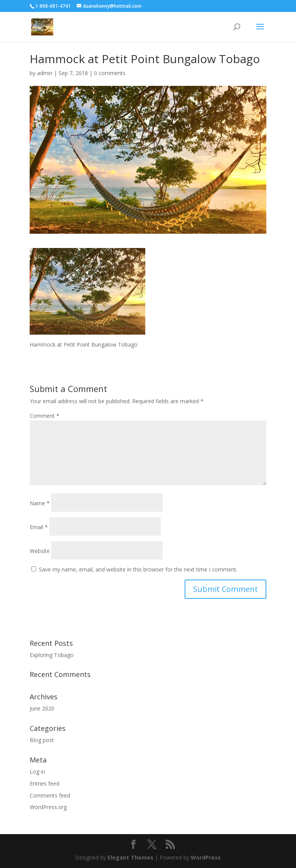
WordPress (206, 857)
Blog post (42, 740)
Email (39, 527)
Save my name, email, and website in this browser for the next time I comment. (138, 569)
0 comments (110, 73)
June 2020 (42, 708)
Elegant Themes (130, 857)
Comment (45, 416)
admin (45, 73)
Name (40, 503)
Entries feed (45, 783)
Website (40, 551)
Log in (37, 772)
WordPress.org (48, 807)
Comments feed (50, 795)
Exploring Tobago (52, 655)
